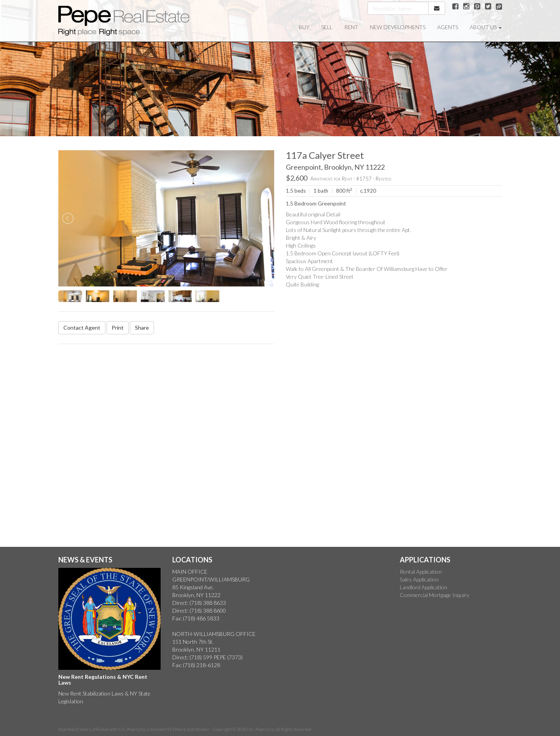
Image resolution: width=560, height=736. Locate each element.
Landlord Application (423, 587)
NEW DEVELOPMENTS (398, 27)
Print (118, 328)
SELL (327, 27)
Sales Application (419, 579)
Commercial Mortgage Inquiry (435, 595)
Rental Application (421, 572)
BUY (304, 27)
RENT (351, 27)
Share (142, 328)
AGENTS (448, 27)
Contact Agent (82, 328)
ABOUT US (486, 27)
